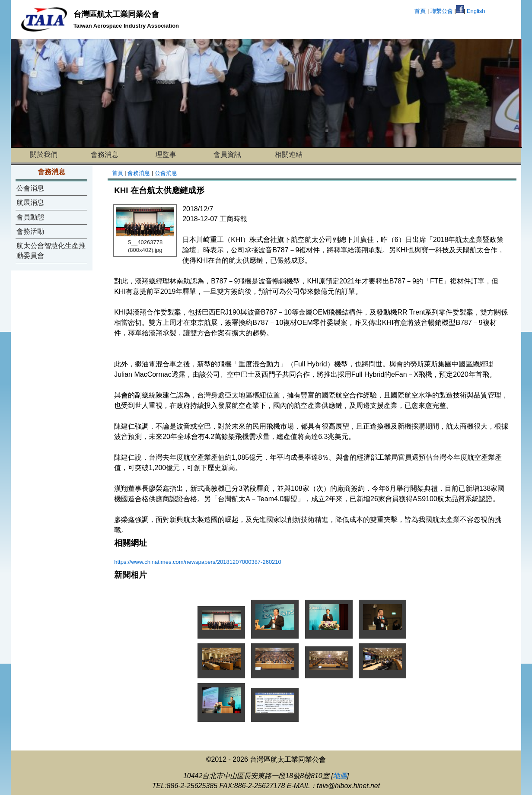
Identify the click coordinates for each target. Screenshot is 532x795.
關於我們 (44, 154)
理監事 (166, 154)
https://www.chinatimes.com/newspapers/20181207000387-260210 (198, 562)
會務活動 (30, 231)
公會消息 (30, 188)
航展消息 (30, 202)
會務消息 (105, 154)
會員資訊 (227, 154)
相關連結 (289, 154)
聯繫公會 (442, 11)
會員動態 (30, 217)
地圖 (340, 776)
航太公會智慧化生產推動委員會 (51, 250)
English (476, 11)
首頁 (420, 11)
